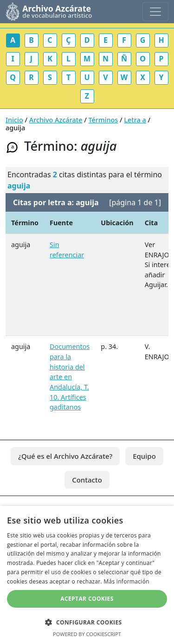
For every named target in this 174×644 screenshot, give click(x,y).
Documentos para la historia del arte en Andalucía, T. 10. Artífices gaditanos (70, 377)
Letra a (135, 120)
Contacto (87, 480)
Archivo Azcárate (56, 120)
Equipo (144, 456)
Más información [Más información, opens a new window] (126, 581)
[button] (87, 622)
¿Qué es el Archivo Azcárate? (65, 456)
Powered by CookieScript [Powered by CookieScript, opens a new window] (87, 634)
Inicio (14, 120)
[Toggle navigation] (155, 12)
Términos (103, 120)
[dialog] (87, 575)
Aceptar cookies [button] (87, 599)
